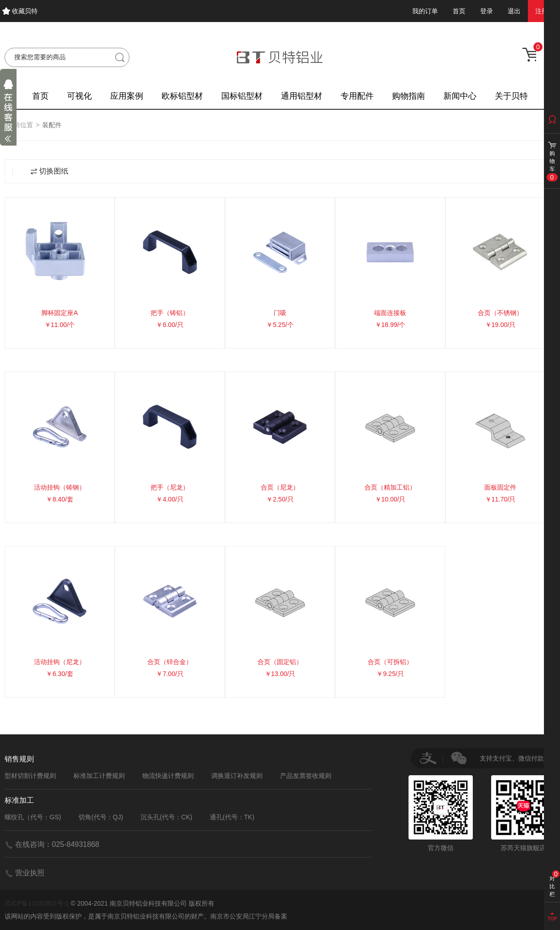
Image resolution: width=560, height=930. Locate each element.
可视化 (79, 96)
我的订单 (425, 11)
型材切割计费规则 (30, 776)
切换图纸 (50, 171)
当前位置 (20, 125)
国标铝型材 (242, 96)
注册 (542, 11)
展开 (8, 113)
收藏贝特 (25, 11)
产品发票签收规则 (306, 776)
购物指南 (409, 96)
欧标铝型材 (182, 96)
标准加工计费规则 (99, 776)
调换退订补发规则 (237, 776)
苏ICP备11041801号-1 (37, 903)
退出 (514, 11)
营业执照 (30, 873)
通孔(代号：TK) (232, 817)
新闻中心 (460, 96)
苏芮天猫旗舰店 (523, 813)
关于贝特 (511, 96)
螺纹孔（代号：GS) (33, 817)
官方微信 (441, 813)
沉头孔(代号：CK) (166, 817)
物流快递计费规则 (168, 776)
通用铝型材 (302, 96)
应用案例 (127, 96)
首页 (459, 11)
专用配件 (357, 96)
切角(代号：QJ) (101, 817)
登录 (487, 11)
